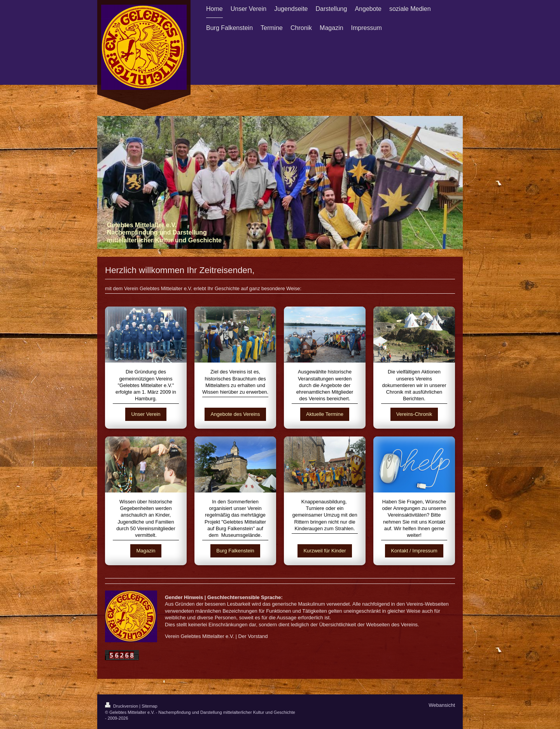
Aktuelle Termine (325, 414)
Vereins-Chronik (414, 414)
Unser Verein (146, 414)
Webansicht (442, 705)
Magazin (146, 551)
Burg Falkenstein (235, 551)
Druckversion (122, 706)
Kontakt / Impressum (414, 551)
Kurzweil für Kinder (325, 551)
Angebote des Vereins (235, 414)
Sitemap (149, 706)
